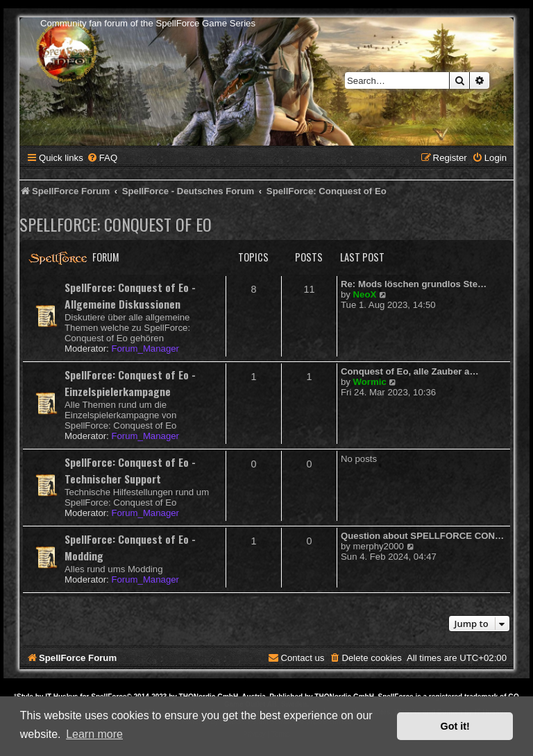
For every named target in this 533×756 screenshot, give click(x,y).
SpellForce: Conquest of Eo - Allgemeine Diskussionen (130, 295)
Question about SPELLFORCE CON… (422, 536)
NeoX (365, 294)
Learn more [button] (94, 734)
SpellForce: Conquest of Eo (116, 224)
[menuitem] (102, 158)
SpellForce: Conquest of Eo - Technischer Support (130, 470)
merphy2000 (379, 546)
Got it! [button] (455, 726)
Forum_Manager (145, 349)
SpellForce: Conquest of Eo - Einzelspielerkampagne (130, 383)
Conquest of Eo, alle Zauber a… (410, 371)
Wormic (370, 382)
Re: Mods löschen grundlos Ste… (414, 284)
